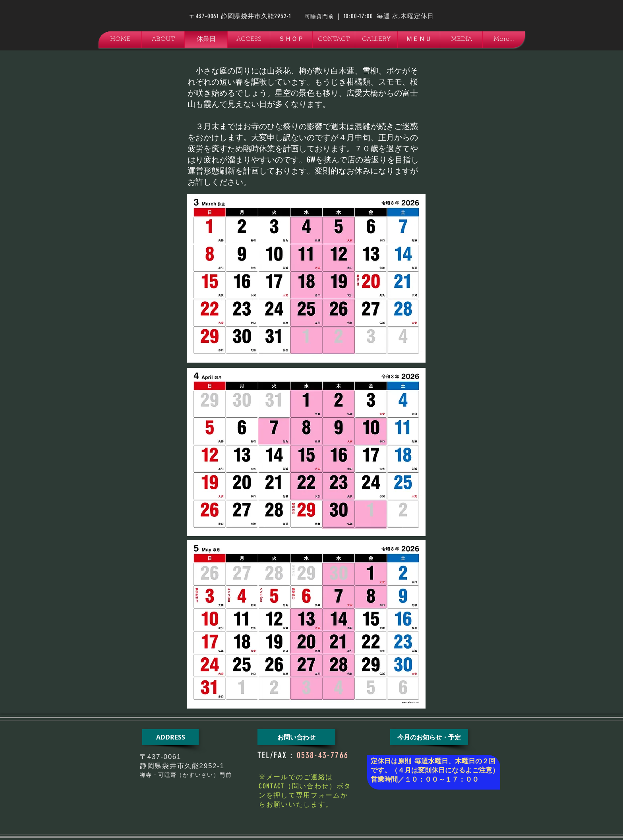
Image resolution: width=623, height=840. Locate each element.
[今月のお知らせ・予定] (429, 737)
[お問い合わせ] (296, 737)
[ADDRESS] (170, 737)
